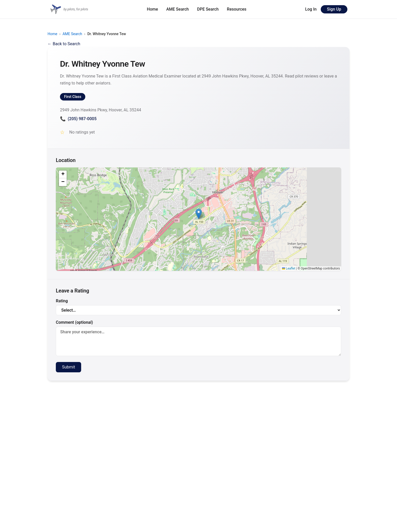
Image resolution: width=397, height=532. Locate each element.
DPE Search (208, 9)
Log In (311, 9)
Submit (68, 367)
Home (152, 9)
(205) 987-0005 (78, 119)
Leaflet (289, 268)
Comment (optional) (198, 338)
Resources (237, 9)
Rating (198, 307)
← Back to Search (64, 44)
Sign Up (334, 9)
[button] (199, 214)
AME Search (177, 9)
